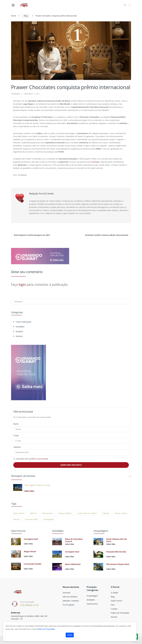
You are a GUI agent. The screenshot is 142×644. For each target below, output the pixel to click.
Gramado (95, 162)
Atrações (18, 331)
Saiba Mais (29, 491)
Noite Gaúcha (19, 513)
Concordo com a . (32, 459)
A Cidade (114, 593)
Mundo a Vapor (121, 513)
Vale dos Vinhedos (70, 597)
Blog (26, 16)
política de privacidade (39, 459)
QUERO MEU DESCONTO (71, 465)
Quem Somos (117, 601)
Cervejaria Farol (31, 539)
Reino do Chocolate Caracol (74, 540)
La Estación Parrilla (33, 564)
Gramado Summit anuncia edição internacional (108, 235)
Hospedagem (48, 519)
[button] (130, 5)
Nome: (16, 424)
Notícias (18, 336)
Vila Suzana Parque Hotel (118, 564)
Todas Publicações (22, 322)
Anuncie (114, 617)
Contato (114, 609)
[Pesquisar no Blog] (71, 301)
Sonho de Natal (31, 519)
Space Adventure (73, 564)
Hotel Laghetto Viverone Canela (37, 485)
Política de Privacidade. (46, 629)
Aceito (70, 635)
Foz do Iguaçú (68, 605)
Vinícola (16, 519)
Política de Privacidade (120, 613)
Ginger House (30, 552)
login (22, 284)
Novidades (19, 327)
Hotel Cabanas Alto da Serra (116, 540)
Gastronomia (48, 513)
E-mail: (16, 436)
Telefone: (17, 447)
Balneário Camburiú (71, 601)
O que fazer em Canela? (87, 513)
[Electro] (24, 5)
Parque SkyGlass (65, 513)
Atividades (91, 600)
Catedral (106, 513)
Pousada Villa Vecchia (116, 552)
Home (14, 16)
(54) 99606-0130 (29, 605)
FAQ (113, 605)
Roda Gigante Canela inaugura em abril (31, 235)
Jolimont (33, 513)
